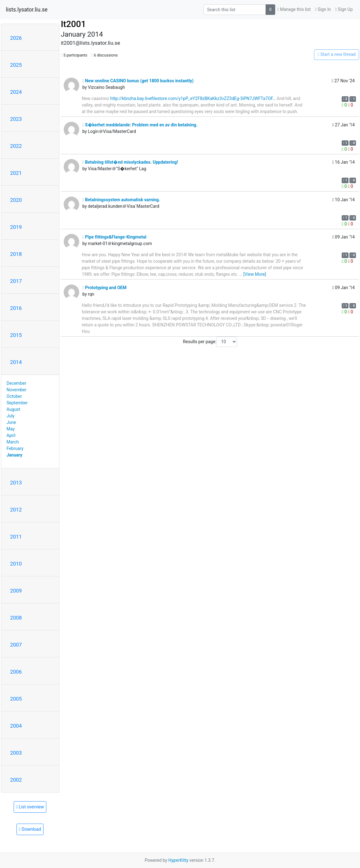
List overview (30, 807)
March (13, 442)
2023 (16, 119)
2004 (16, 726)
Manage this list (294, 9)
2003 (16, 753)
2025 (16, 65)
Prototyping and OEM (104, 288)
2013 (16, 483)
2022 (16, 146)
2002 (16, 780)
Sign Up (344, 9)
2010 (16, 564)
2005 (16, 699)
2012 (16, 510)
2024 (16, 92)
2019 (16, 227)
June (11, 422)
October (14, 396)
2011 (16, 537)
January (14, 455)
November (16, 390)
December (16, 383)
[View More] (255, 274)
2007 (16, 645)
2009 (16, 591)
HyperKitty (178, 860)
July (10, 416)
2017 (16, 281)
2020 (16, 200)
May (11, 429)
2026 (16, 38)
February (15, 448)
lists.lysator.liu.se (27, 10)
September (17, 403)
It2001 (73, 24)
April (11, 435)
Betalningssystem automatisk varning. (121, 200)
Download (30, 829)
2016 (16, 308)
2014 (16, 362)
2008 (16, 618)
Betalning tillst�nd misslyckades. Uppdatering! (130, 162)
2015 (16, 335)
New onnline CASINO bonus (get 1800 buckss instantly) (138, 81)
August (13, 409)
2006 (16, 672)
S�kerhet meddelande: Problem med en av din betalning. (140, 125)
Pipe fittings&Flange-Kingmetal (114, 237)
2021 (16, 173)
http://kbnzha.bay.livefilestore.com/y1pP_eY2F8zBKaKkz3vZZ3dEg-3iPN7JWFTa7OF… (193, 98)
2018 (16, 254)
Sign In (323, 9)
